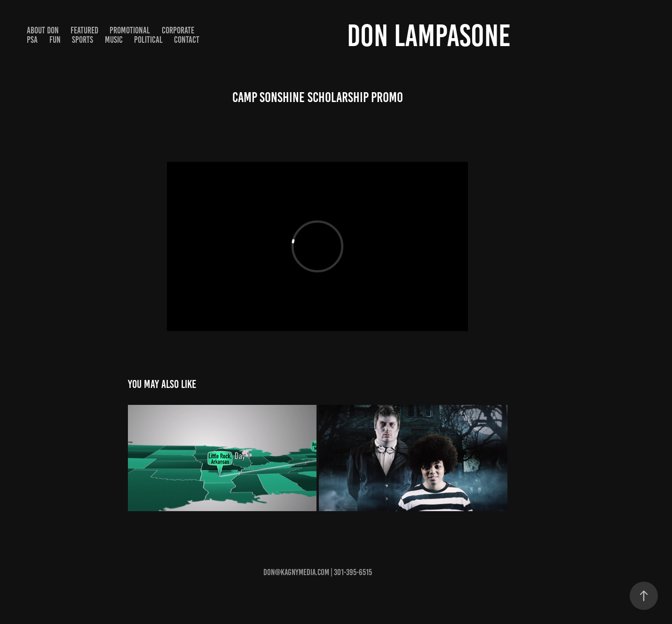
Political (148, 40)
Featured (84, 30)
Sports (83, 40)
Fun (55, 40)
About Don (43, 30)
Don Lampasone (429, 36)
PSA (32, 40)
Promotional (130, 30)
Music (114, 40)
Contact (187, 40)
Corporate (178, 30)
